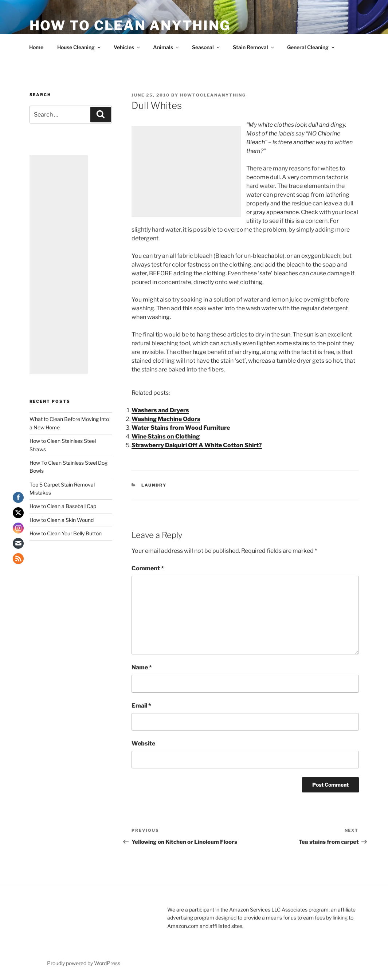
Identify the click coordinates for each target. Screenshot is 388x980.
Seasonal (206, 47)
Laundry (154, 485)
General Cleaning (311, 47)
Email (141, 706)
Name (142, 667)
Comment (148, 568)
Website (143, 743)
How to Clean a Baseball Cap (63, 506)
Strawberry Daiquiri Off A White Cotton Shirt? (197, 445)
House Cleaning (79, 47)
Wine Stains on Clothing (166, 436)
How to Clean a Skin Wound (62, 520)
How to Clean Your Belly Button (66, 533)
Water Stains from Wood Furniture (181, 428)
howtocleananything (213, 95)
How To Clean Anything (130, 25)
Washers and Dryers (160, 410)
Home (36, 47)
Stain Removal (254, 47)
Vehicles (127, 47)
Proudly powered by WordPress (84, 963)
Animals (166, 47)
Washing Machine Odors (166, 419)
